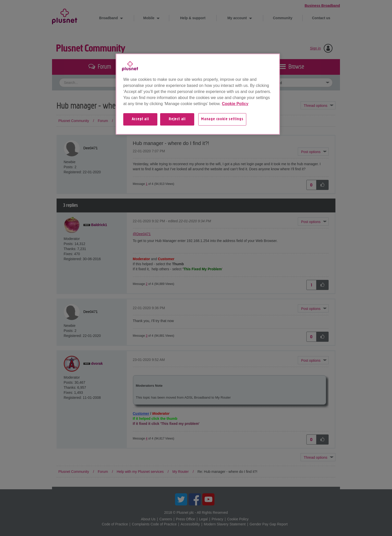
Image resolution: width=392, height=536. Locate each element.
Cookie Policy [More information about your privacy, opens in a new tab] (235, 104)
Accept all (140, 119)
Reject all (177, 119)
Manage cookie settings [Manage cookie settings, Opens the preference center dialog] (222, 119)
